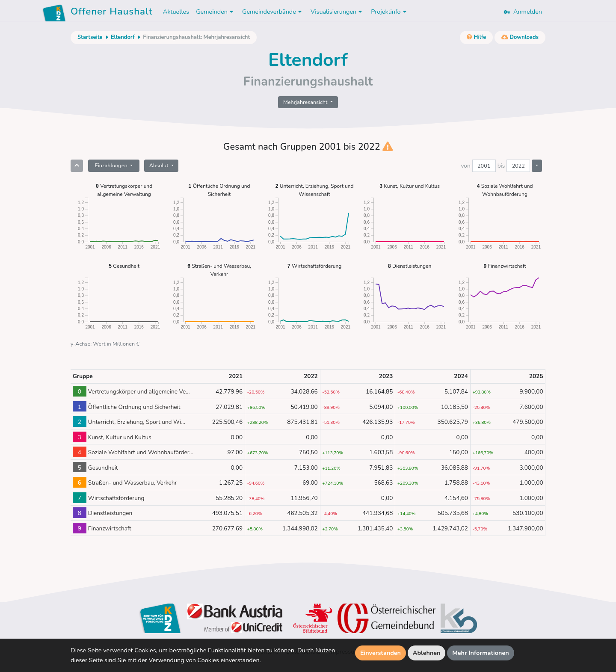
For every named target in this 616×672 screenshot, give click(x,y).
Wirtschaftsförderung (315, 266)
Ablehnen (427, 653)
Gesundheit (124, 266)
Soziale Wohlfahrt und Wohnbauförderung (505, 190)
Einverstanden (381, 653)
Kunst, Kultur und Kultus (410, 186)
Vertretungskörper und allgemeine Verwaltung (124, 190)
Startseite (90, 37)
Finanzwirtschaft (505, 266)
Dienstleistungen (410, 266)
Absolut (160, 165)
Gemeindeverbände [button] (273, 12)
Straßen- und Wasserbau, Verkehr (219, 270)
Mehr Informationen (481, 653)
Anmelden (523, 12)
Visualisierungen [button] (337, 12)
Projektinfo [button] (389, 12)
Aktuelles (176, 12)
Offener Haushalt (112, 13)
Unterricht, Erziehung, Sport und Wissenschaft (314, 190)
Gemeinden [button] (216, 12)
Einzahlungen (111, 165)
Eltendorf (123, 37)
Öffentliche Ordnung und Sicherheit (219, 190)
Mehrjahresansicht (306, 102)
